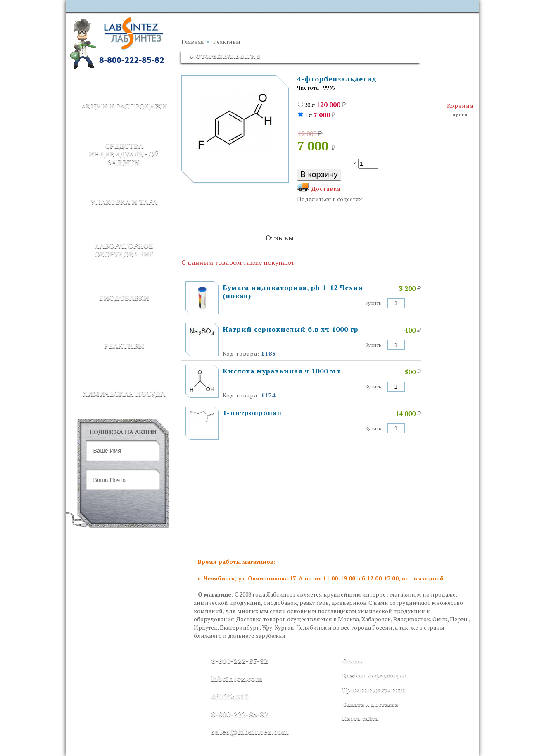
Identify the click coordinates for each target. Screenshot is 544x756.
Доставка (326, 189)
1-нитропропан (252, 413)
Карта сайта (360, 718)
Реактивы (227, 42)
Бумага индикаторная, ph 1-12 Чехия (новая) (293, 292)
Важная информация (374, 675)
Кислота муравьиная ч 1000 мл (282, 371)
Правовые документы (374, 690)
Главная (193, 42)
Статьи (353, 661)
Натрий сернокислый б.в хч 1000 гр (291, 329)
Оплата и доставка (370, 704)
